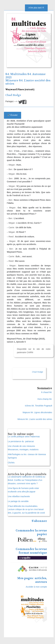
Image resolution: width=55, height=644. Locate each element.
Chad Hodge (13, 95)
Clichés (11, 463)
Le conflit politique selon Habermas (24, 437)
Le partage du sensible (18, 501)
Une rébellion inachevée (19, 496)
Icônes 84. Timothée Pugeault (38, 406)
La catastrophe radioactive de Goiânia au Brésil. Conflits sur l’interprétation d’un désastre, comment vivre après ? (26, 480)
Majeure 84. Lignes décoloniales (37, 412)
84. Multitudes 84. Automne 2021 (26, 76)
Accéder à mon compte (36, 587)
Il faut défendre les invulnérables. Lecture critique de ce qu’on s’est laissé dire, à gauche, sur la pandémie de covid (26, 510)
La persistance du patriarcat (21, 441)
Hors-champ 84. (45, 399)
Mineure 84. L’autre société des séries (28, 82)
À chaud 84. (47, 392)
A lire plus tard (36, 8)
